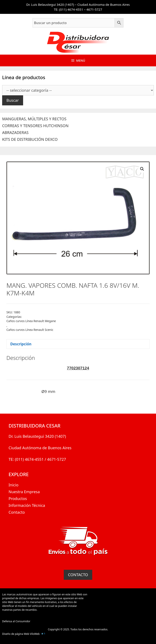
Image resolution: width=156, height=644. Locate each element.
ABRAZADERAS (15, 132)
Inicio (13, 485)
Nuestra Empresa (24, 492)
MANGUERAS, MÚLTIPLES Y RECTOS (34, 119)
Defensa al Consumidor (16, 621)
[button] (142, 169)
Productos (18, 499)
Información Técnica (27, 505)
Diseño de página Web (16, 634)
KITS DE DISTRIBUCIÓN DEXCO (30, 139)
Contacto (17, 512)
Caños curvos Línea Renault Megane (31, 321)
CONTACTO (78, 575)
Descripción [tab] (21, 344)
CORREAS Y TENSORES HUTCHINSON (35, 126)
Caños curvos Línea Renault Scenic (30, 330)
